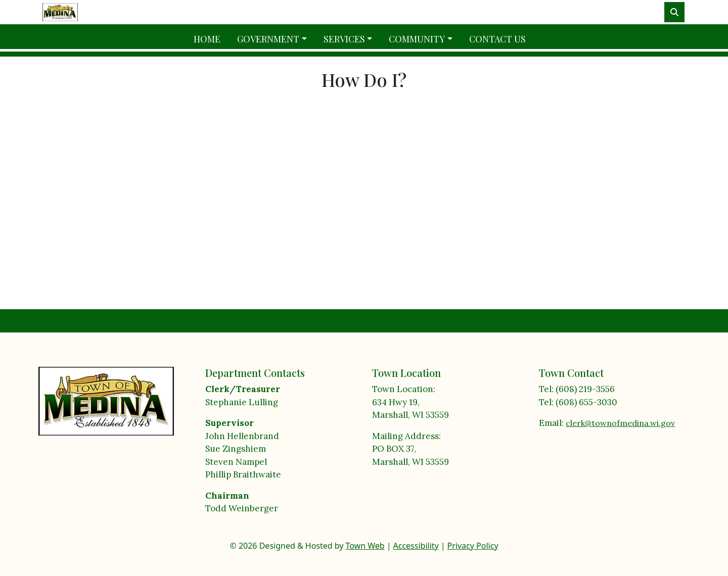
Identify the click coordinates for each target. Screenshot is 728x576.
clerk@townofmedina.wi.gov (620, 423)
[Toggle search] (674, 12)
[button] (276, 39)
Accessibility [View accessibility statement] (416, 546)
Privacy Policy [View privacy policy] (473, 546)
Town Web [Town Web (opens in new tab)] (365, 546)
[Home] (60, 12)
